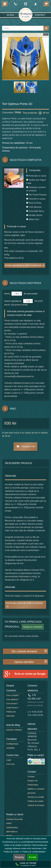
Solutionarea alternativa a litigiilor (12, 832)
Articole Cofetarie (14, 730)
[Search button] (46, 28)
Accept (32, 857)
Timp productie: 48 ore (36, 113)
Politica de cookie (36, 801)
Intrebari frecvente (14, 819)
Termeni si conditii (36, 797)
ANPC (9, 823)
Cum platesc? (13, 699)
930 (8, 423)
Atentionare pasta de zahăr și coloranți (24, 603)
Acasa (10, 15)
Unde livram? (12, 708)
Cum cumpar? (13, 695)
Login (9, 760)
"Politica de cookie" (11, 852)
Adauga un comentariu (33, 627)
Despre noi (33, 781)
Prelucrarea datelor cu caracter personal (36, 789)
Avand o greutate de (13, 301)
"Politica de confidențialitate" (34, 852)
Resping (19, 857)
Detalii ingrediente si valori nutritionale (23, 265)
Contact (40, 15)
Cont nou (10, 764)
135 (13, 305)
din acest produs (30, 294)
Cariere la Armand (36, 805)
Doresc (7, 294)
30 (36, 301)
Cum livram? (12, 703)
